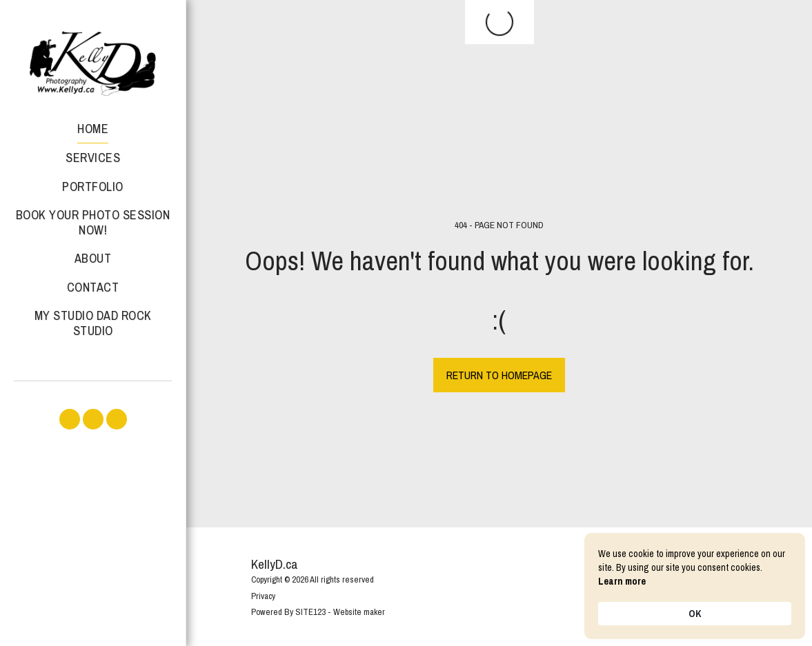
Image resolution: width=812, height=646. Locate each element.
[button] (70, 419)
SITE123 (310, 612)
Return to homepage (499, 375)
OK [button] (695, 614)
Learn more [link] (622, 581)
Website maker (359, 612)
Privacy (263, 596)
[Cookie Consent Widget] (695, 586)
